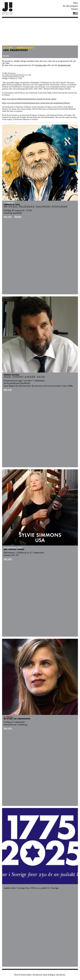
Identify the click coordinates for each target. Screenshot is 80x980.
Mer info (8, 217)
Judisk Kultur (7, 8)
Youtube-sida (40, 65)
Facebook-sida (64, 65)
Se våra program (70, 6)
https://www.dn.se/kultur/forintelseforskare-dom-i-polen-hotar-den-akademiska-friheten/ (36, 103)
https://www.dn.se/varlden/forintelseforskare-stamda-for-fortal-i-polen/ (29, 99)
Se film (6, 56)
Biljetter (18, 217)
